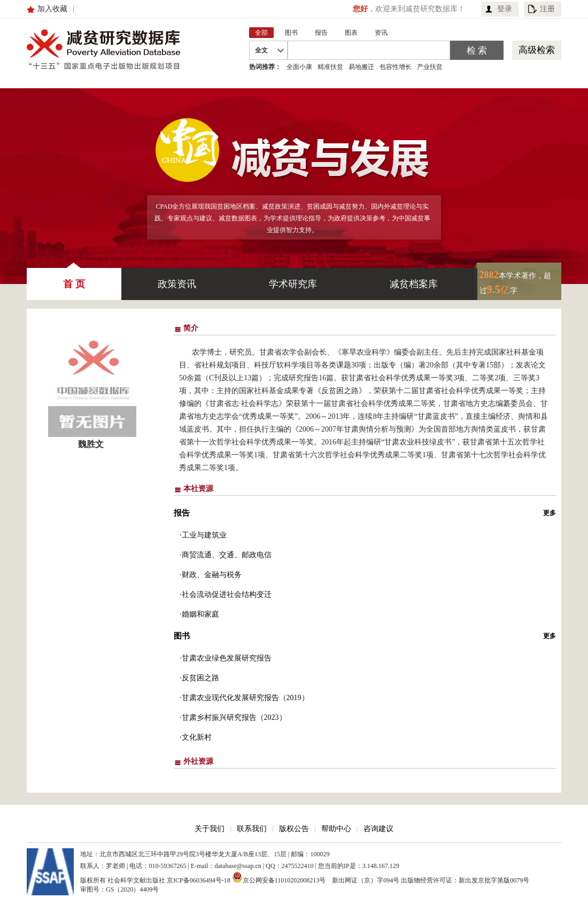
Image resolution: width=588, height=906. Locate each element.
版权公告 (294, 829)
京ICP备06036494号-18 (199, 880)
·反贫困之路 (199, 678)
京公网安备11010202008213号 (279, 877)
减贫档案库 (414, 284)
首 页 (74, 279)
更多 (550, 513)
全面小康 (299, 67)
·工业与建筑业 (203, 535)
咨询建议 (378, 829)
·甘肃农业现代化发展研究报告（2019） (244, 698)
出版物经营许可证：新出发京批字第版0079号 (465, 880)
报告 (182, 513)
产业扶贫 (430, 67)
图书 (182, 636)
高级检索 (537, 50)
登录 (505, 9)
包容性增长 (396, 67)
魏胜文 (91, 444)
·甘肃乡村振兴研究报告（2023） (233, 717)
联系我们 (252, 829)
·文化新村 (196, 737)
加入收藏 (52, 9)
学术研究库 (293, 284)
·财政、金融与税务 (211, 575)
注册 (547, 9)
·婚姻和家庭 (199, 614)
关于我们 (210, 829)
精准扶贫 (330, 67)
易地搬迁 (361, 67)
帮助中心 (336, 829)
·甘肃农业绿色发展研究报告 (226, 658)
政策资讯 (177, 284)
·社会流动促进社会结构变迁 (226, 594)
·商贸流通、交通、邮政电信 (226, 555)
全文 (261, 50)
